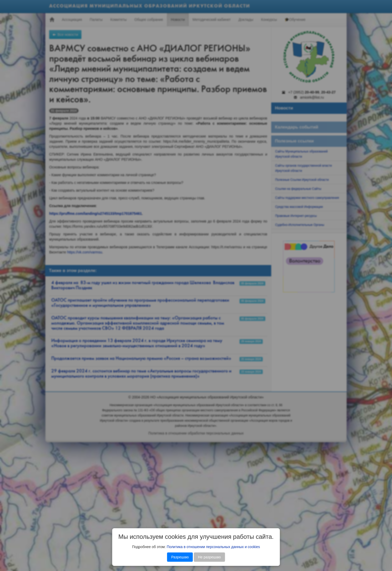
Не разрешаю (210, 557)
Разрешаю (180, 557)
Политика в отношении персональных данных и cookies (213, 547)
